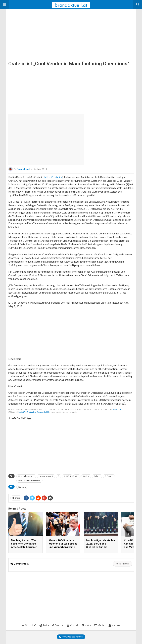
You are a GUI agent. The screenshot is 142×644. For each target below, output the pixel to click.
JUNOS (67, 476)
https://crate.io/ (53, 177)
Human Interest (46, 476)
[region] (31, 30)
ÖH (77, 476)
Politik (44, 625)
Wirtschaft (29, 625)
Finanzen (58, 625)
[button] (4, 4)
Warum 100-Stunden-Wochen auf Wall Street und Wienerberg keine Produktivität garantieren (63, 547)
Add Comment (123, 564)
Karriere (22, 487)
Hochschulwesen (26, 476)
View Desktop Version (71, 637)
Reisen (97, 476)
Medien (100, 625)
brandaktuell (23, 169)
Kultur (86, 625)
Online (86, 476)
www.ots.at (117, 409)
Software (109, 476)
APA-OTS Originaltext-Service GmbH (34, 412)
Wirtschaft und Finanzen (29, 481)
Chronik (73, 625)
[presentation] (128, 534)
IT (59, 476)
